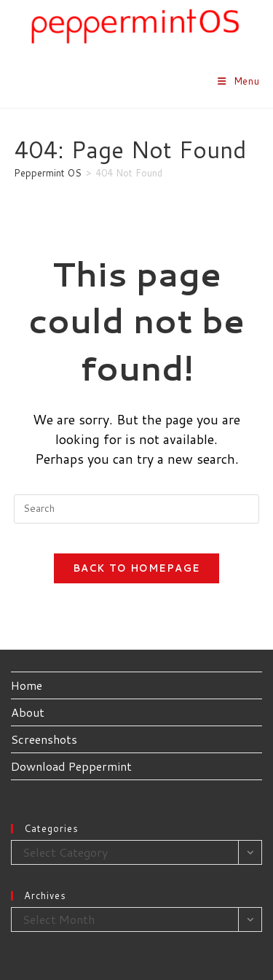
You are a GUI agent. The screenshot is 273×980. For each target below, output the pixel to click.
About (28, 712)
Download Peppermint (71, 766)
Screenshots (44, 739)
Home (27, 685)
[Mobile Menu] (239, 81)
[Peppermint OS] (48, 173)
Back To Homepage (137, 568)
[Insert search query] (137, 509)
